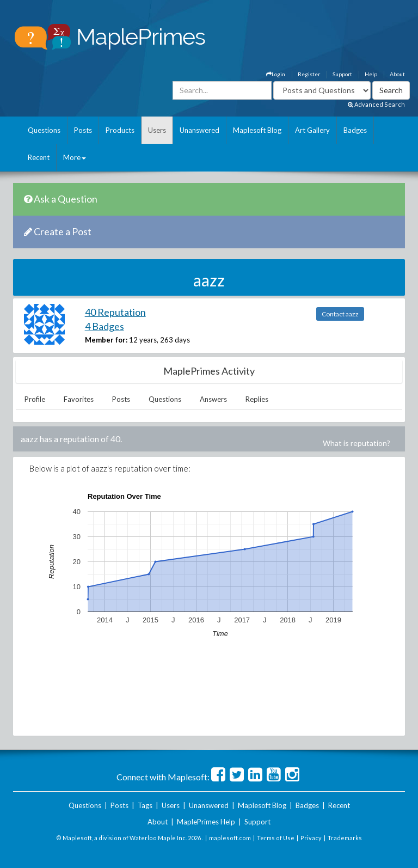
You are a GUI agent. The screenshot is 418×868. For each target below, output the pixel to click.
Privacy (311, 838)
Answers (213, 399)
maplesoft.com (230, 838)
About (397, 74)
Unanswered (199, 130)
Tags (145, 805)
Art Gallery (312, 130)
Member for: (106, 340)
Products (120, 130)
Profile (35, 399)
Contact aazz (340, 314)
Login (276, 74)
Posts (83, 130)
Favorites (79, 399)
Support (342, 74)
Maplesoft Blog (257, 130)
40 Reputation (115, 312)
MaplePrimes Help (206, 822)
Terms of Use (276, 838)
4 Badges (104, 326)
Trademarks (345, 838)
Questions (44, 130)
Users (157, 130)
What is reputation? (356, 443)
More (75, 157)
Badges (355, 130)
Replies (257, 399)
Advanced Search (376, 104)
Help (371, 74)
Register (309, 74)
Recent (39, 157)
